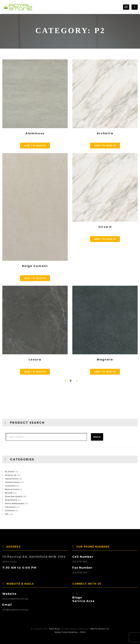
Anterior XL (11, 475)
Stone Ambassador (15, 503)
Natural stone (12, 489)
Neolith (9, 493)
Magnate (105, 359)
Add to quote (35, 146)
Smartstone (11, 500)
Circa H (105, 227)
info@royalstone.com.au (15, 610)
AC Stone (10, 472)
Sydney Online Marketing (66, 632)
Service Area (83, 601)
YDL (7, 514)
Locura (35, 359)
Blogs (77, 598)
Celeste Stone (12, 482)
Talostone (10, 507)
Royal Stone (55, 629)
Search (97, 437)
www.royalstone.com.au (15, 599)
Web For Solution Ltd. (100, 629)
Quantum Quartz (14, 496)
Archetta (105, 133)
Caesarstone (11, 479)
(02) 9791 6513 (80, 562)
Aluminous (35, 133)
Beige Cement (35, 266)
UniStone (10, 511)
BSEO (83, 632)
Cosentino (10, 486)
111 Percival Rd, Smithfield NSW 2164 (34, 557)
